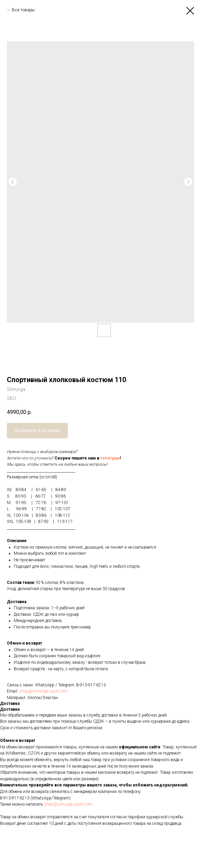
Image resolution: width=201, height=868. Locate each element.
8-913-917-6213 (91, 685)
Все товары (23, 10)
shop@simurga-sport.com (43, 691)
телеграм (110, 458)
